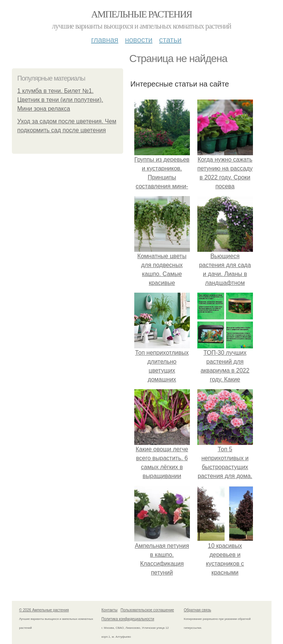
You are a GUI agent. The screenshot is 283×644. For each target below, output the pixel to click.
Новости (139, 40)
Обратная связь (198, 610)
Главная (105, 40)
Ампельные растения (142, 14)
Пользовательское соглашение (147, 610)
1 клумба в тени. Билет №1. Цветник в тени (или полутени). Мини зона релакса (60, 100)
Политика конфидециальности (128, 619)
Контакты (110, 610)
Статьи (170, 40)
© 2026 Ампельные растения (44, 610)
